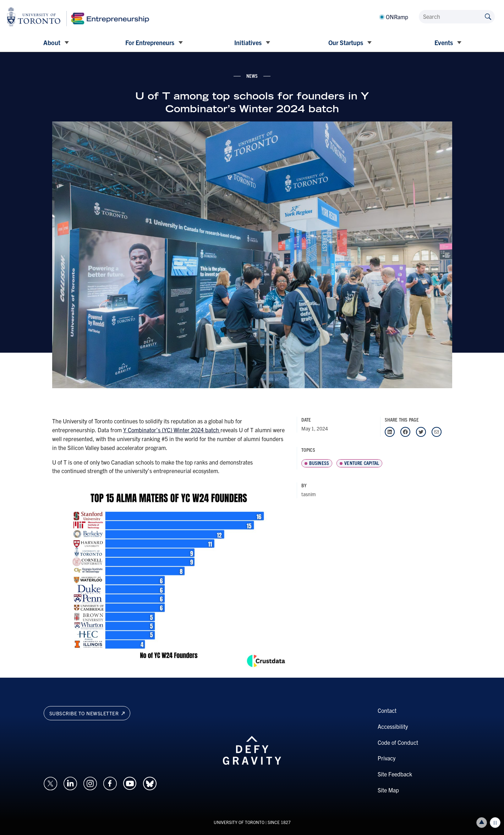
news (252, 76)
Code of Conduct (398, 742)
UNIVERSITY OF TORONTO (239, 822)
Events (444, 42)
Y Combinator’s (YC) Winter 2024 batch (172, 430)
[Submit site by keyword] (488, 16)
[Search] (457, 17)
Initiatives (248, 42)
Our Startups (346, 42)
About (52, 42)
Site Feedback (395, 774)
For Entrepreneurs (150, 42)
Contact (387, 710)
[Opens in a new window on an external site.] (50, 782)
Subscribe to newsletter (87, 713)
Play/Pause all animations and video (495, 823)
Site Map (388, 790)
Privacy (387, 758)
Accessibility (393, 726)
